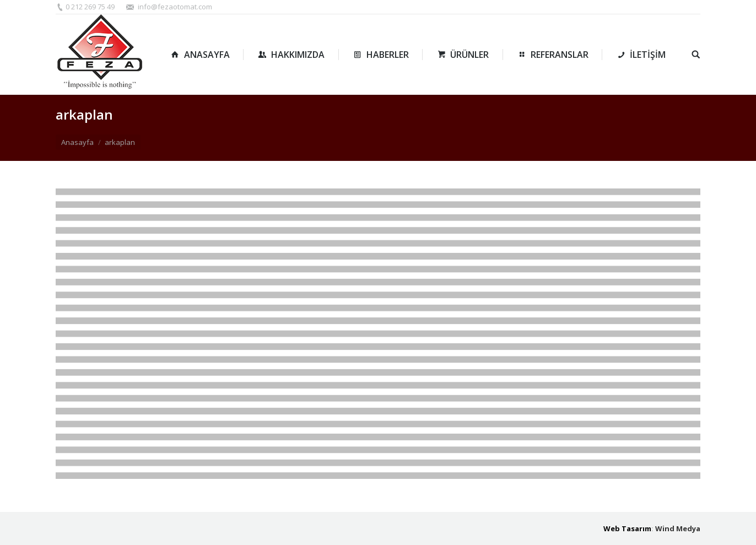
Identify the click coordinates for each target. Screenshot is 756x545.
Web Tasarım (627, 528)
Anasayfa (77, 142)
